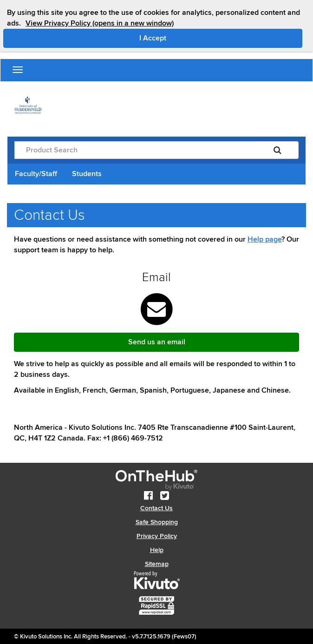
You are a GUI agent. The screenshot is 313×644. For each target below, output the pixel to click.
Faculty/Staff (36, 174)
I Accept (192, 38)
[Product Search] (136, 150)
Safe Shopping (157, 522)
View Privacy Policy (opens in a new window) (100, 23)
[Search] (277, 150)
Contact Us (156, 508)
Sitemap (157, 564)
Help (157, 550)
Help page (264, 239)
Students (87, 174)
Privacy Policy (157, 536)
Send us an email (157, 342)
